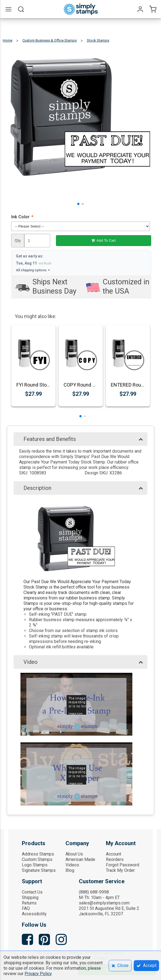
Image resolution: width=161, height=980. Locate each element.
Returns (29, 903)
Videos (72, 865)
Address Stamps (38, 854)
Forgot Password (123, 865)
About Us (74, 854)
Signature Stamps (39, 870)
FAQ (26, 908)
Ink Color (22, 217)
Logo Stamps (35, 865)
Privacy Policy (38, 974)
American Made (80, 859)
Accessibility (34, 914)
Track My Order (120, 870)
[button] (78, 204)
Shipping (30, 897)
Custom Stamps (37, 859)
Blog (70, 870)
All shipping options (33, 270)
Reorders (115, 859)
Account (114, 854)
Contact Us (32, 892)
